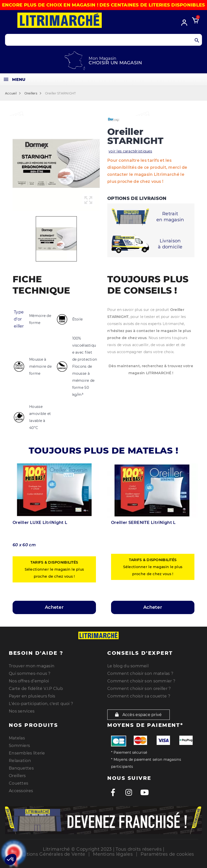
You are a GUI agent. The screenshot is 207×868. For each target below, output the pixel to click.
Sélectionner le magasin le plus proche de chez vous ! (54, 569)
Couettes (19, 783)
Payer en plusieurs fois (32, 696)
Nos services (22, 711)
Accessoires (21, 791)
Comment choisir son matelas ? (140, 673)
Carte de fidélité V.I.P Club (36, 689)
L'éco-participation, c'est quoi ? (41, 704)
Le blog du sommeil (128, 666)
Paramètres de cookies (167, 854)
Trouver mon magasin (32, 666)
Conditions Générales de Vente (49, 854)
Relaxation (20, 761)
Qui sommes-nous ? (30, 673)
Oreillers (17, 776)
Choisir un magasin (115, 63)
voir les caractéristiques (130, 151)
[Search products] (104, 40)
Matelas (17, 738)
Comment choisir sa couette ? (139, 696)
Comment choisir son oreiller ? (139, 689)
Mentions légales (113, 854)
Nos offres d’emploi (29, 681)
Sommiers (19, 746)
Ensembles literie (27, 753)
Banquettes (21, 768)
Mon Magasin (102, 58)
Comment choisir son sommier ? (141, 681)
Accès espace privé (139, 715)
